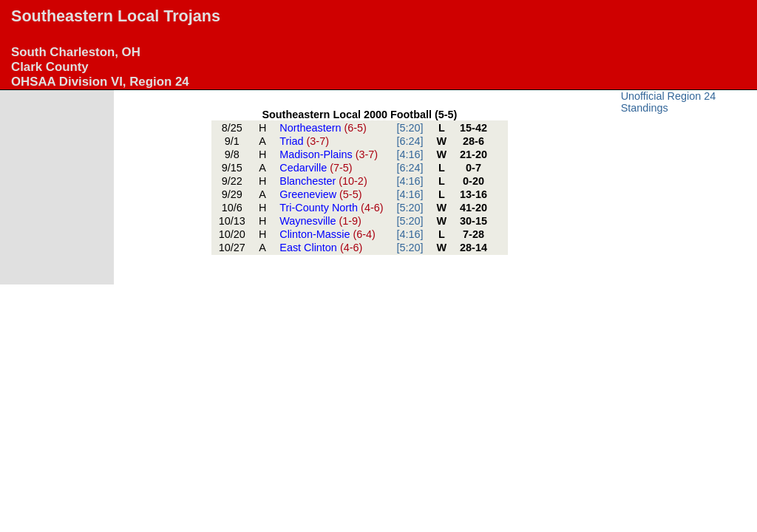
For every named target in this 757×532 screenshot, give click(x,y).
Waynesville (320, 221)
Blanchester (323, 181)
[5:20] (410, 128)
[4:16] (410, 154)
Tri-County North (331, 208)
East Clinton (321, 248)
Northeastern (323, 128)
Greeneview (320, 194)
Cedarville (316, 168)
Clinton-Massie (327, 234)
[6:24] (410, 141)
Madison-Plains (329, 154)
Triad (304, 141)
